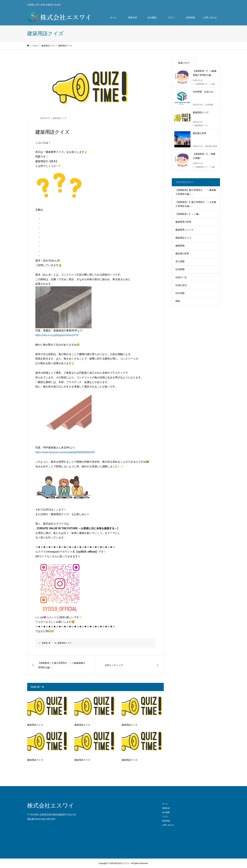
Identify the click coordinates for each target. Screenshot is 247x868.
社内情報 (180, 269)
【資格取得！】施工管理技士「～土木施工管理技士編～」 (196, 204)
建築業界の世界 (183, 222)
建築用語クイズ (60, 118)
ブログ (171, 18)
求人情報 (180, 261)
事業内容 (133, 18)
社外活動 (180, 293)
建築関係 (180, 246)
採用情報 (190, 18)
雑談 (178, 301)
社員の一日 (181, 277)
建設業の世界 (182, 254)
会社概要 (152, 18)
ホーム (113, 18)
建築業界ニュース (184, 230)
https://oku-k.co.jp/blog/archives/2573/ (57, 335)
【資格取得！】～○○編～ (188, 214)
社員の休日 (181, 285)
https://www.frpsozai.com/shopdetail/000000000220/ (65, 452)
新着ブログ (184, 63)
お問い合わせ (210, 18)
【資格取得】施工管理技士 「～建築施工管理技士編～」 (196, 192)
